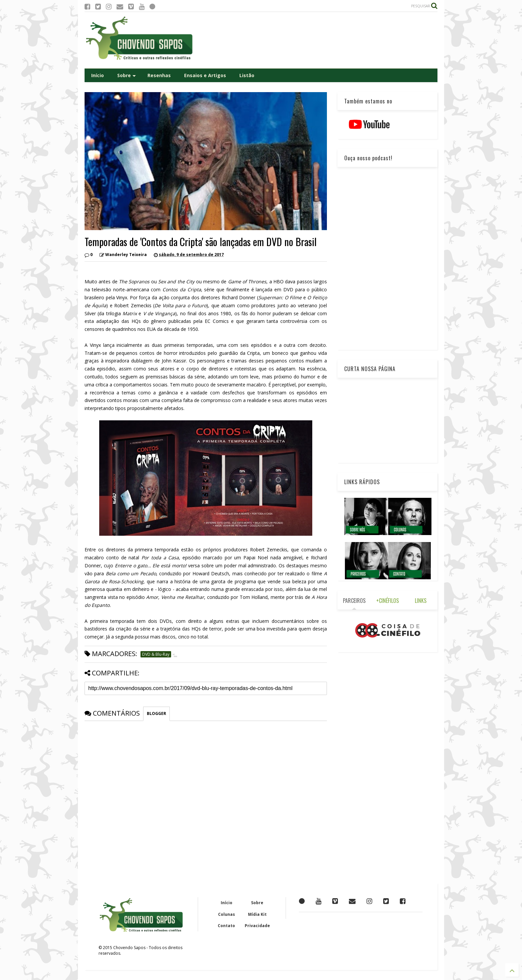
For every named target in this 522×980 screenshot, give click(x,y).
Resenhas (159, 75)
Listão (247, 75)
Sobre (127, 75)
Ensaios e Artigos (205, 75)
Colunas (227, 914)
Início (98, 75)
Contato (226, 926)
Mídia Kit (257, 914)
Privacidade (257, 926)
